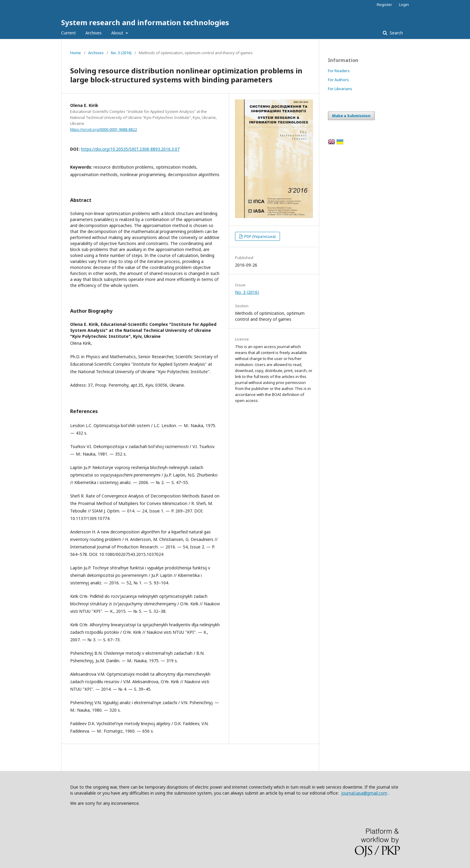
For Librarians (340, 89)
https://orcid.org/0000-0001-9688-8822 (104, 130)
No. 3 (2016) (121, 53)
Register (384, 4)
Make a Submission (351, 116)
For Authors (338, 80)
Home (76, 53)
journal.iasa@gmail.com (364, 793)
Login (404, 4)
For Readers (339, 71)
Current (68, 33)
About (118, 33)
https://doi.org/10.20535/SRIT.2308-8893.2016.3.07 (130, 149)
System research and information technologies (145, 22)
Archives (94, 33)
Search (396, 33)
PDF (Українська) (260, 236)
